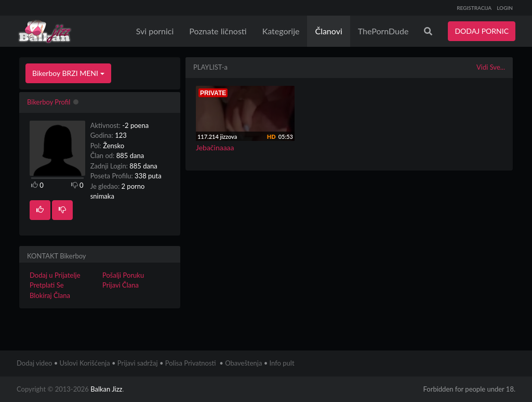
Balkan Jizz (106, 389)
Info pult (282, 363)
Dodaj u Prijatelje (55, 275)
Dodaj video (34, 363)
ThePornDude (383, 31)
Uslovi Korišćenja (85, 363)
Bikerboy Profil (49, 102)
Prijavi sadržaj (138, 363)
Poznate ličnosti (218, 31)
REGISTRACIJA (474, 8)
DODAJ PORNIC (482, 31)
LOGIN (505, 8)
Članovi (328, 31)
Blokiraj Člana (50, 295)
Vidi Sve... (491, 67)
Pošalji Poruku (123, 275)
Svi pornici (155, 31)
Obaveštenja (243, 363)
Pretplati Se (47, 285)
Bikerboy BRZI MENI (68, 73)
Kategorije (281, 31)
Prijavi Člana (121, 285)
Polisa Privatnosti (191, 363)
